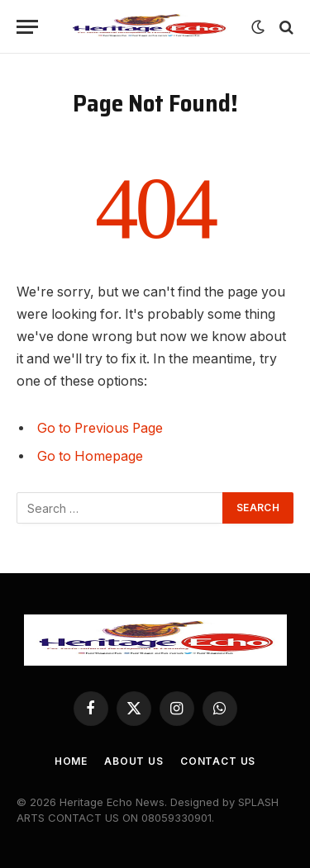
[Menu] (27, 27)
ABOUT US (134, 761)
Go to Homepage (90, 456)
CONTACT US (218, 761)
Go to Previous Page (100, 428)
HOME (71, 761)
